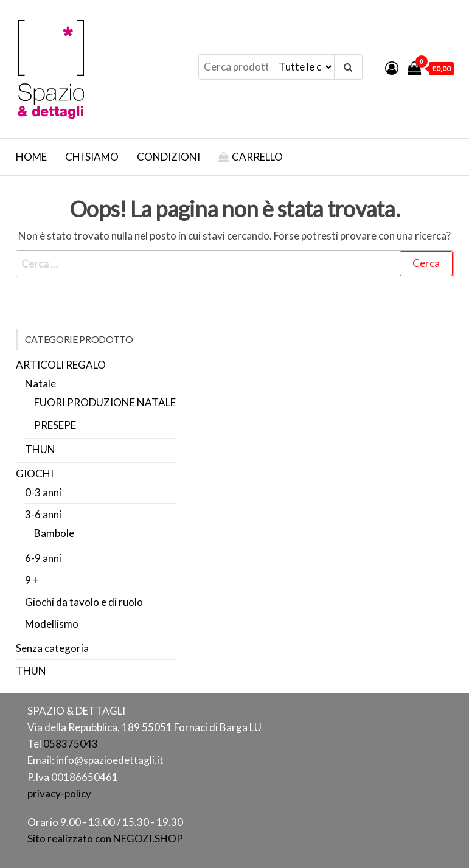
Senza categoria (52, 648)
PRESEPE (55, 425)
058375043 (71, 744)
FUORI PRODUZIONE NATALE (105, 402)
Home (31, 157)
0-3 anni (43, 492)
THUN (40, 449)
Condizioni (168, 157)
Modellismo (52, 624)
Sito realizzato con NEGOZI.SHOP (105, 838)
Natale (40, 384)
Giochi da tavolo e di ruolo (84, 602)
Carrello (257, 157)
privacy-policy (59, 793)
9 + (32, 580)
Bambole (54, 533)
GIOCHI (35, 474)
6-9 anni (43, 558)
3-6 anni (43, 514)
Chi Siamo (92, 157)
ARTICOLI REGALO (61, 365)
